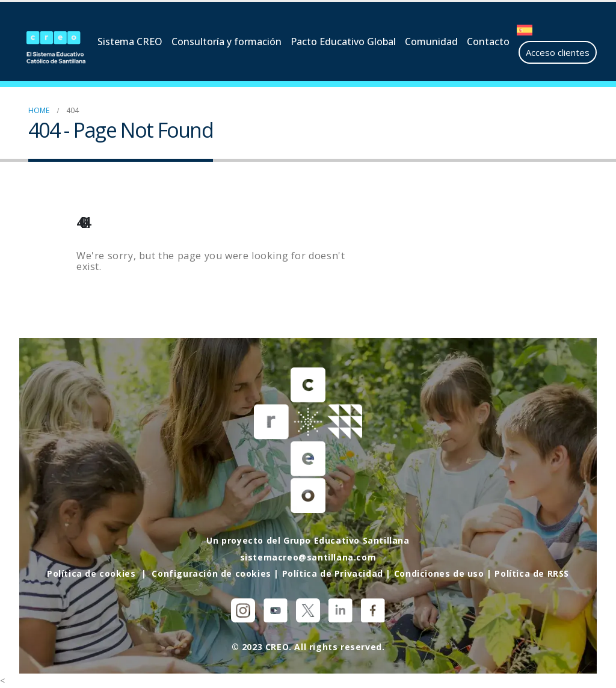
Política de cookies (91, 573)
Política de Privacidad (333, 573)
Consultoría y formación (226, 41)
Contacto (488, 41)
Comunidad (431, 41)
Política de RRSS (532, 573)
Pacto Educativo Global (343, 41)
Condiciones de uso (439, 573)
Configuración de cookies (211, 573)
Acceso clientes (558, 52)
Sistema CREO (130, 41)
